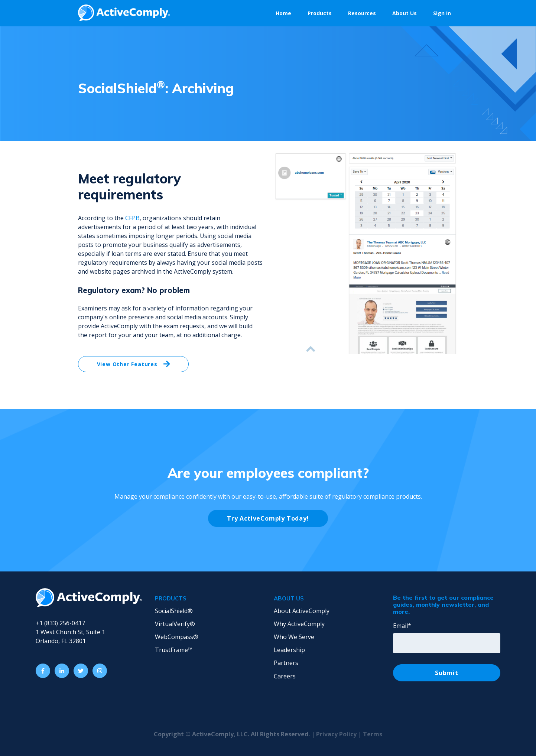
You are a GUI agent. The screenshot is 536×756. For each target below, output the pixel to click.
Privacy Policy (337, 734)
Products (320, 13)
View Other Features (134, 364)
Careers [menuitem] (285, 676)
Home (283, 13)
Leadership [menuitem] (289, 650)
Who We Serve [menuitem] (294, 637)
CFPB (132, 218)
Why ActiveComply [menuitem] (299, 624)
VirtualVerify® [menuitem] (175, 624)
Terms (373, 734)
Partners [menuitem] (286, 663)
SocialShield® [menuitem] (174, 611)
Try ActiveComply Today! (268, 518)
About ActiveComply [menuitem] (302, 611)
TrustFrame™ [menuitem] (174, 650)
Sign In (442, 13)
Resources (362, 13)
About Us (405, 13)
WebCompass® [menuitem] (177, 637)
